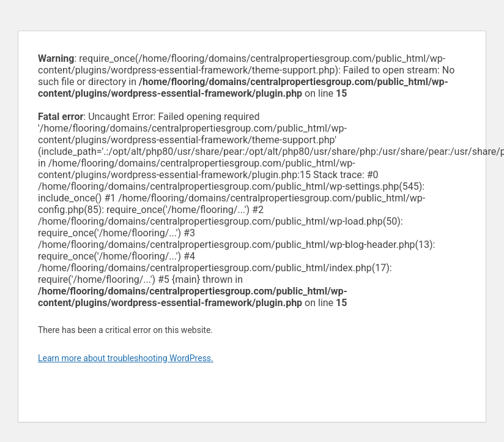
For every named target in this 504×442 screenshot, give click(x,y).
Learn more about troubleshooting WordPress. (126, 358)
